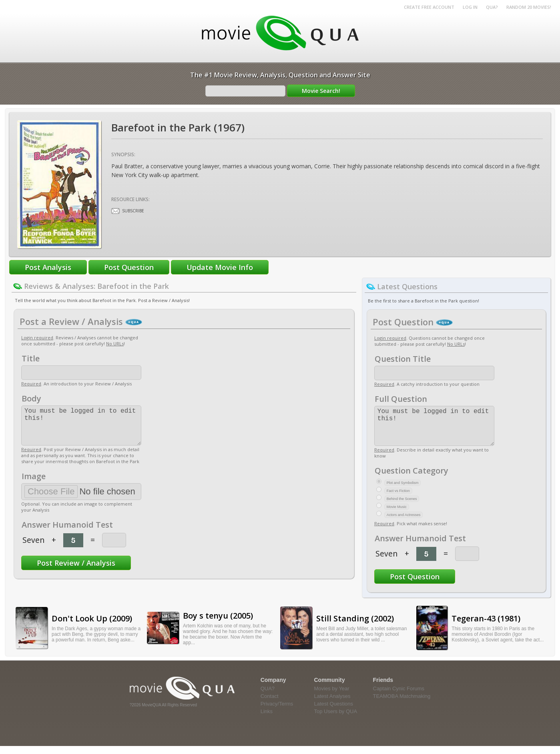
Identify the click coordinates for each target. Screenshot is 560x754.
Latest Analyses (332, 704)
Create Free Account (429, 7)
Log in (470, 7)
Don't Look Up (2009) (92, 626)
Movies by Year (332, 697)
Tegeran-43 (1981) (486, 626)
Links (267, 719)
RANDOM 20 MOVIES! (529, 7)
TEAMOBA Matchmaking (402, 704)
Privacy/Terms (277, 712)
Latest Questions (334, 712)
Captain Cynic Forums (399, 697)
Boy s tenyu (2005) (218, 624)
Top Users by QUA (336, 719)
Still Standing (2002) (355, 626)
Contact (270, 704)
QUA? (492, 7)
